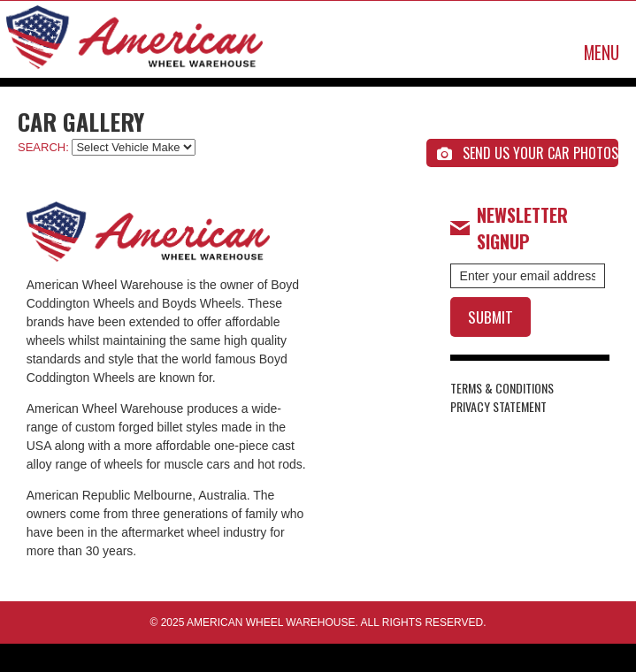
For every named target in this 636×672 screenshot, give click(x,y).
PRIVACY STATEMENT (498, 406)
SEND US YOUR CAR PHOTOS (528, 153)
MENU (602, 53)
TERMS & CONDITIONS (502, 388)
